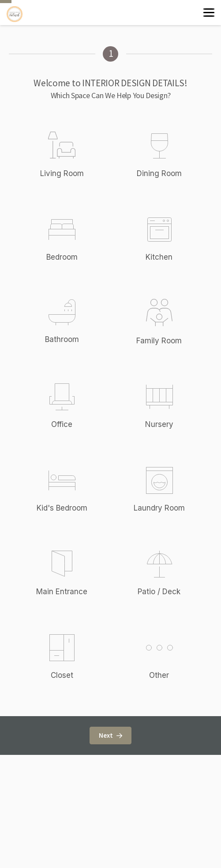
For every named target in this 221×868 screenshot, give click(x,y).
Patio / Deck (159, 592)
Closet (62, 675)
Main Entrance (62, 592)
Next (110, 735)
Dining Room (159, 173)
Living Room (62, 173)
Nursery (159, 424)
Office (62, 424)
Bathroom (62, 339)
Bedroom (62, 257)
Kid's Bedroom (62, 508)
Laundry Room (159, 508)
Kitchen (159, 257)
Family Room (159, 341)
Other (159, 679)
